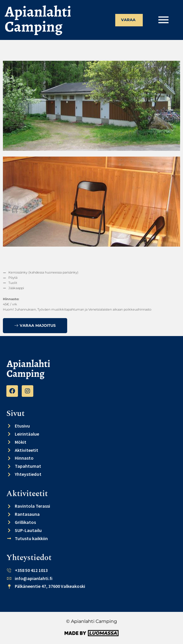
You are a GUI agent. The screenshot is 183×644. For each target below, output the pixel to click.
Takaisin (27, 49)
